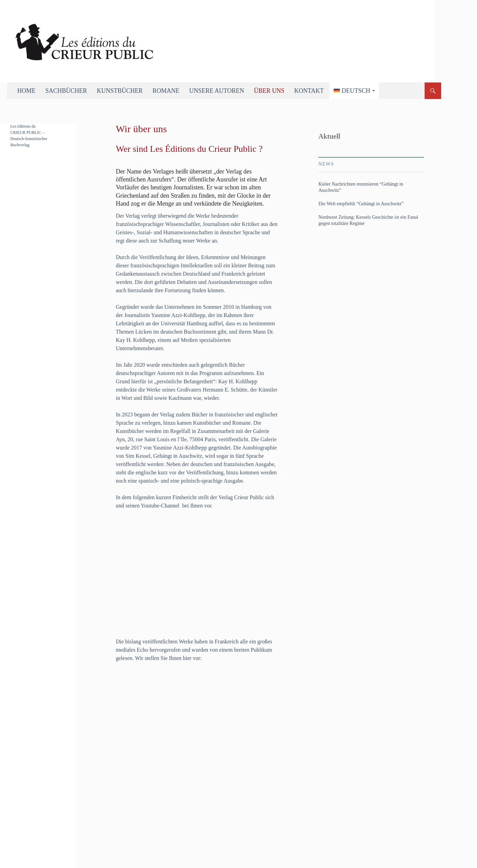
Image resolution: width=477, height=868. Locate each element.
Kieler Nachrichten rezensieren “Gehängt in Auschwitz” (361, 187)
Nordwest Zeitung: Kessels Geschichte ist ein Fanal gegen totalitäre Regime (368, 220)
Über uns (269, 91)
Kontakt (309, 91)
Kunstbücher (120, 91)
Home (26, 91)
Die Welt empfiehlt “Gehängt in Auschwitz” (361, 204)
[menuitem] (354, 91)
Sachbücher (66, 91)
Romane (166, 91)
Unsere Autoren (217, 91)
